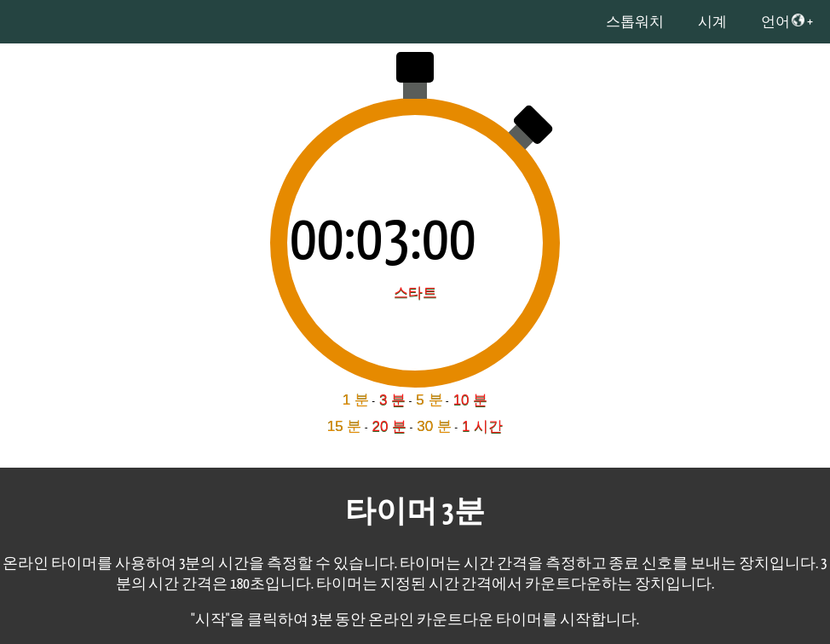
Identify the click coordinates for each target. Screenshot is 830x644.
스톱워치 (635, 23)
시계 (712, 23)
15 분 (345, 426)
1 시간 (482, 426)
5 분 (429, 400)
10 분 (471, 400)
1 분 (356, 400)
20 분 (390, 426)
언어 (783, 21)
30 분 (434, 426)
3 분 (392, 400)
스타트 (415, 293)
